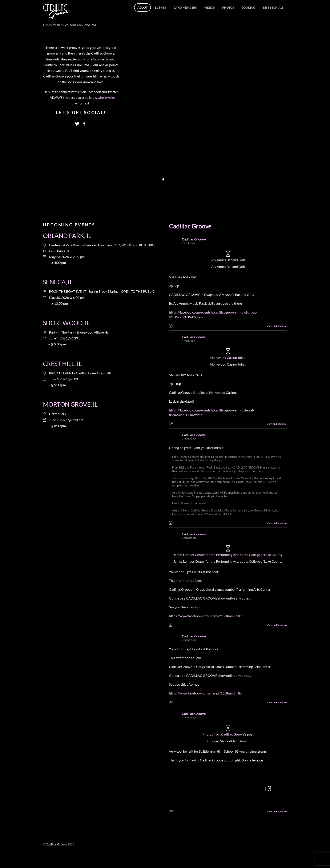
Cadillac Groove (190, 226)
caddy (81, 59)
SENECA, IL (58, 282)
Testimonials (273, 7)
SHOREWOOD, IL (66, 323)
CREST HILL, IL (62, 364)
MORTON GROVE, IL (70, 404)
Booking (248, 7)
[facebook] (84, 123)
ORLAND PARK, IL (67, 236)
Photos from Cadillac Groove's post (228, 734)
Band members (185, 7)
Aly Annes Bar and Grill (228, 260)
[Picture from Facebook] (189, 788)
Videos (210, 7)
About (142, 7)
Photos (228, 7)
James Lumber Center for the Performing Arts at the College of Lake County (228, 555)
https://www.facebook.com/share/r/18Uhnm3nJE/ (206, 616)
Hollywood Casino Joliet (228, 357)
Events (160, 7)
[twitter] (77, 123)
